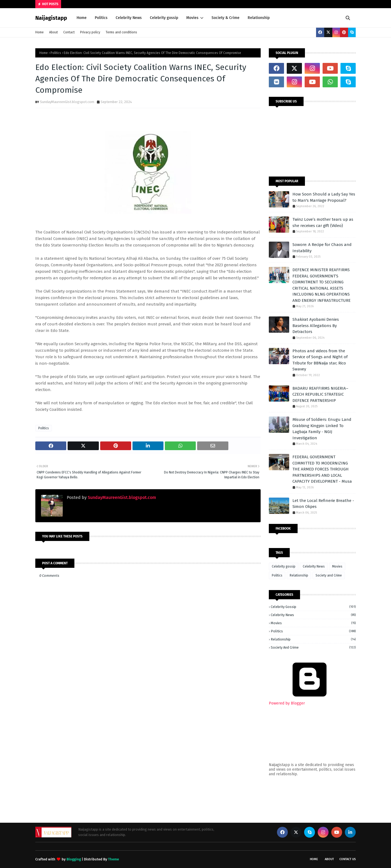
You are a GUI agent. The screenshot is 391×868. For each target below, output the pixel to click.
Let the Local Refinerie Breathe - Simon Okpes (323, 504)
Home (40, 32)
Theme (113, 859)
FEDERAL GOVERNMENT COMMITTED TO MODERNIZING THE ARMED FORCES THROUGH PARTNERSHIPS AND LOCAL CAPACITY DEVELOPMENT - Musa (322, 469)
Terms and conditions (121, 32)
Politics (56, 53)
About (53, 32)
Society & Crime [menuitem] (226, 18)
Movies (337, 566)
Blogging (74, 859)
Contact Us (348, 859)
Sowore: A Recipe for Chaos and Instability (322, 248)
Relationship (299, 575)
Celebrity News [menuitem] (129, 18)
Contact (69, 32)
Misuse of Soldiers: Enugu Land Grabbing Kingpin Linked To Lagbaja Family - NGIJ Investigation (322, 429)
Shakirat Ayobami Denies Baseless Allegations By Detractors (316, 326)
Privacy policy (90, 32)
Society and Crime (329, 575)
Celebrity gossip (284, 566)
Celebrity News (314, 566)
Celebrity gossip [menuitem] (164, 18)
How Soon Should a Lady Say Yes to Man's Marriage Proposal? (324, 197)
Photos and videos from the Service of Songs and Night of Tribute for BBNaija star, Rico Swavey (320, 360)
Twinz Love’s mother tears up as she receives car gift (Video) (323, 222)
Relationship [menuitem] (259, 18)
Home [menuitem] (82, 18)
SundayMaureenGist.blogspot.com (67, 102)
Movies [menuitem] (192, 18)
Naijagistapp (51, 18)
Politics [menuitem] (101, 18)
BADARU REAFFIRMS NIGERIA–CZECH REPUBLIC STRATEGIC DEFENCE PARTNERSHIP (320, 394)
